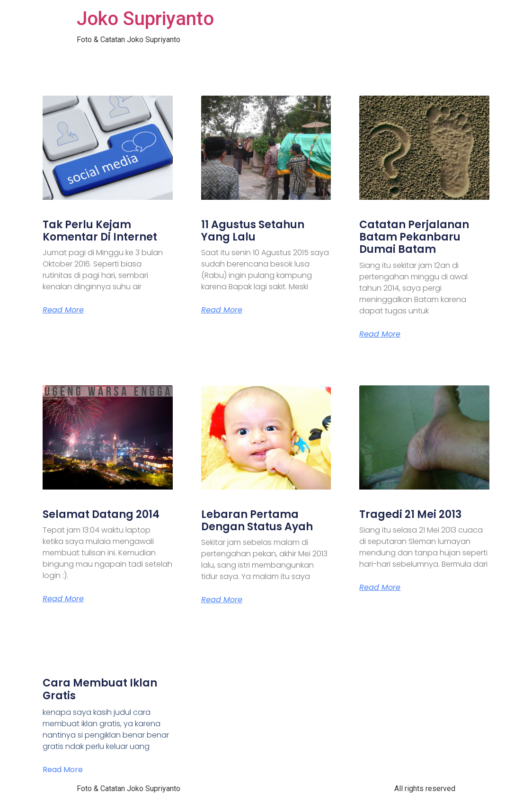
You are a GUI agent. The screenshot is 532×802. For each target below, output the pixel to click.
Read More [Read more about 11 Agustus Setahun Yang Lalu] (222, 310)
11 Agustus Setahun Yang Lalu (253, 231)
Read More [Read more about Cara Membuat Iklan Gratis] (63, 770)
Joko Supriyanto (145, 19)
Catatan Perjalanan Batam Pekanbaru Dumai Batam (414, 237)
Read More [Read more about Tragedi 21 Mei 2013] (380, 588)
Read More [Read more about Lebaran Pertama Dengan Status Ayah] (222, 600)
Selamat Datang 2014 (101, 514)
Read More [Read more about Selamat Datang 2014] (63, 599)
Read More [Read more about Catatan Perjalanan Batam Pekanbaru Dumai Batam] (380, 334)
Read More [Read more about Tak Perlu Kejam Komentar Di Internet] (63, 310)
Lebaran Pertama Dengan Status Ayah (257, 521)
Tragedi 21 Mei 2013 (410, 514)
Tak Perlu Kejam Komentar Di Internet (100, 231)
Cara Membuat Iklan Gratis (100, 689)
